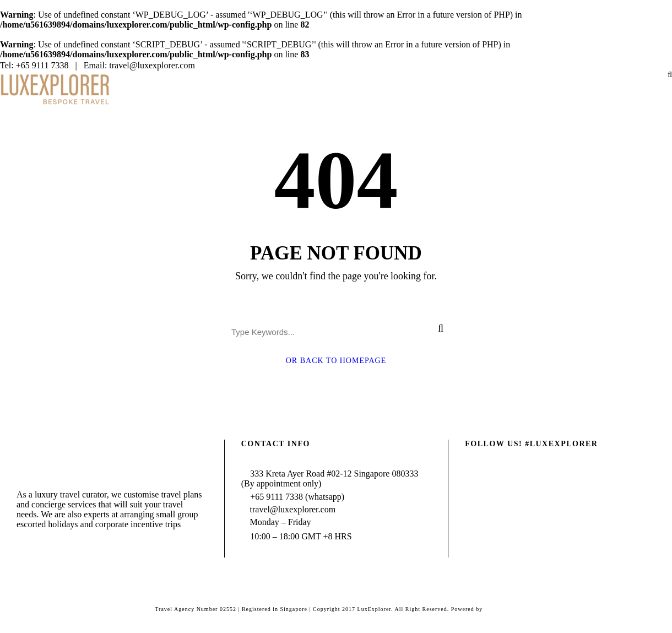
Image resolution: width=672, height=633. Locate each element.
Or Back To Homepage (336, 361)
